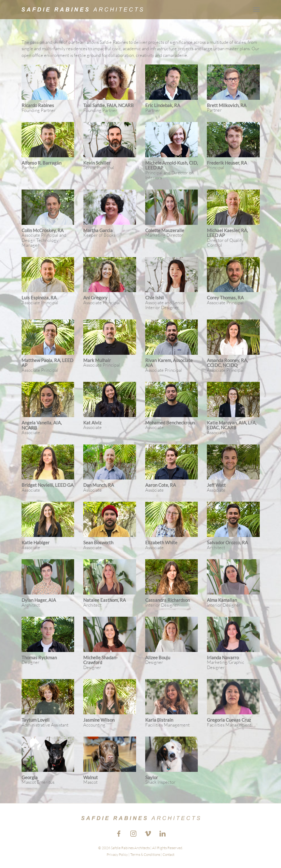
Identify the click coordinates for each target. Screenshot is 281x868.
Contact (168, 854)
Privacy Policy (117, 854)
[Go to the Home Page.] (82, 9)
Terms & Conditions (145, 854)
